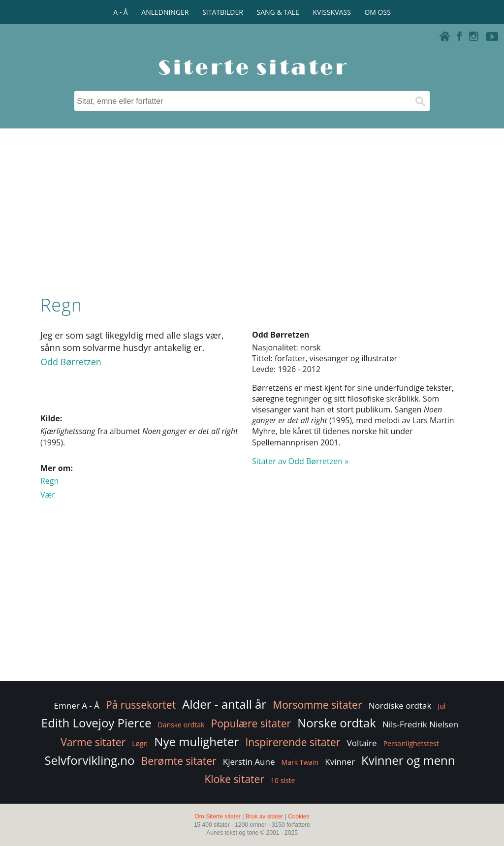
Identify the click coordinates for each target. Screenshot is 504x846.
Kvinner (340, 762)
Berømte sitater (179, 761)
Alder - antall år (224, 704)
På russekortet (141, 705)
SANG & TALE (278, 12)
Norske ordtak (337, 723)
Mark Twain (300, 762)
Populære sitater (251, 723)
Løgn (140, 743)
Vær (48, 495)
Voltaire (362, 743)
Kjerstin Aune (249, 762)
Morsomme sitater (317, 705)
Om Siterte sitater (217, 816)
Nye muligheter (196, 741)
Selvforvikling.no (89, 760)
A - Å (120, 12)
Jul (442, 706)
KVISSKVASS (332, 12)
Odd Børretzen (71, 362)
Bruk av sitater (265, 816)
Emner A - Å (77, 705)
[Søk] (420, 101)
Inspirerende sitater (293, 742)
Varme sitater (93, 742)
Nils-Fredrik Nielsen (420, 724)
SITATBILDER (223, 12)
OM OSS (377, 12)
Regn (49, 481)
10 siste (283, 780)
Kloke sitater (235, 779)
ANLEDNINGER (165, 12)
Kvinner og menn (408, 760)
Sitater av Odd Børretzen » (300, 461)
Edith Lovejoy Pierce (96, 723)
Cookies (299, 816)
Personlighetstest (411, 743)
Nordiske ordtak (400, 705)
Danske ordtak (181, 725)
